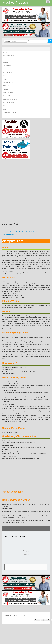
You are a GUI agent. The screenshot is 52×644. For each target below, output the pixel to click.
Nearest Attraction (9, 235)
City (5, 76)
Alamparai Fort (8, 232)
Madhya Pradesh (15, 3)
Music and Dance (9, 56)
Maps (38, 232)
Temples (6, 89)
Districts (6, 62)
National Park (8, 96)
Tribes (5, 116)
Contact (30, 620)
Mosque (6, 106)
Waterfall (6, 86)
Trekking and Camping (10, 113)
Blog (25, 620)
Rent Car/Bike (18, 620)
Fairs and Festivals (9, 103)
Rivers (5, 109)
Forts (5, 52)
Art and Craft (7, 66)
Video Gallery (30, 232)
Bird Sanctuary (8, 72)
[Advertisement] (18, 172)
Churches (6, 79)
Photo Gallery (19, 232)
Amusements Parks (9, 82)
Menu (6, 49)
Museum (6, 59)
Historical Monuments (10, 99)
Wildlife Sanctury (9, 92)
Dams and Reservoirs (10, 69)
